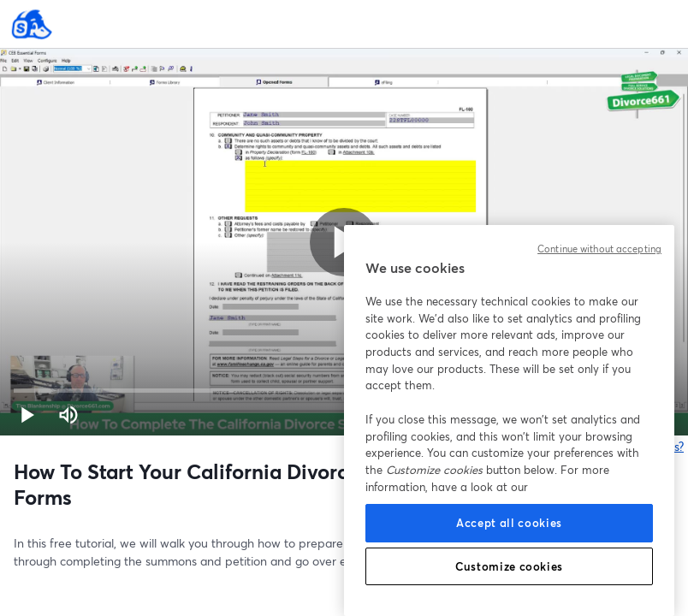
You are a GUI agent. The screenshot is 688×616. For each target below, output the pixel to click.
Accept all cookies (509, 523)
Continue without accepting (599, 249)
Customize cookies (509, 566)
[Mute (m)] (68, 415)
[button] (27, 415)
